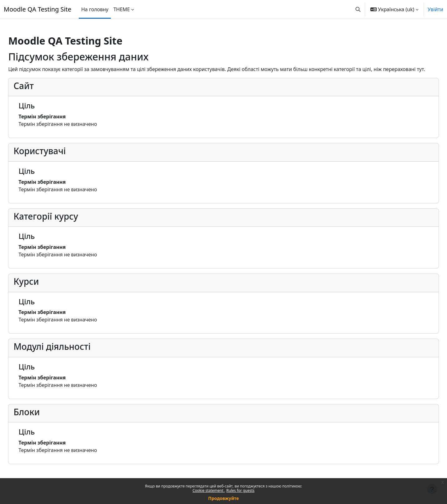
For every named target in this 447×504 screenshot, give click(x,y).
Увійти (435, 9)
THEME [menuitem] (122, 9)
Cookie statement (208, 490)
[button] (358, 9)
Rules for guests (240, 490)
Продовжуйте (223, 498)
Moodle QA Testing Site (38, 9)
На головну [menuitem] (95, 9)
